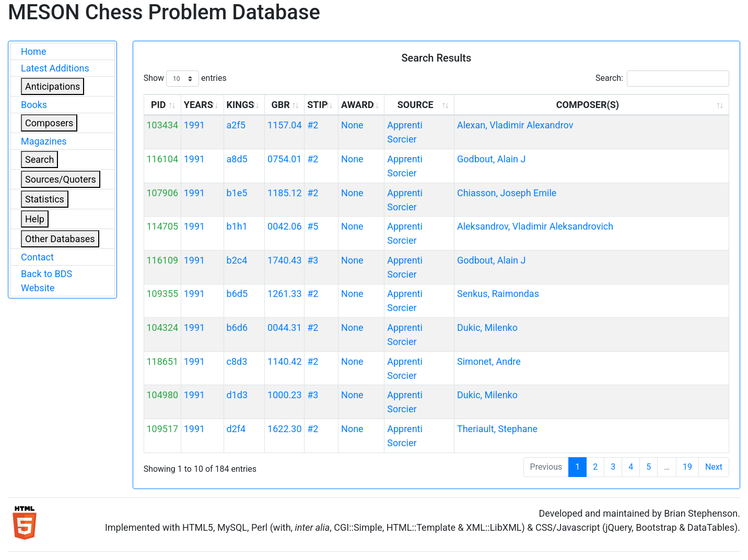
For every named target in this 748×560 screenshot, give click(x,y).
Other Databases (60, 239)
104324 (162, 327)
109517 (162, 429)
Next (714, 467)
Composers (49, 123)
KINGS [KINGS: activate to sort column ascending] (241, 105)
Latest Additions (55, 68)
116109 (162, 260)
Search (39, 159)
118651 (162, 361)
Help (35, 219)
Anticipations (52, 86)
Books (34, 105)
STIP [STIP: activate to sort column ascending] (317, 105)
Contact (37, 257)
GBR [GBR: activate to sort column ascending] (281, 105)
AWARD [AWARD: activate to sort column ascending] (357, 105)
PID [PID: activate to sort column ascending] (159, 105)
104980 (162, 395)
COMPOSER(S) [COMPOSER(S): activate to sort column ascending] (588, 105)
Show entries (185, 79)
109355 (162, 294)
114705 (162, 226)
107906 (162, 193)
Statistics (45, 199)
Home (33, 51)
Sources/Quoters (61, 179)
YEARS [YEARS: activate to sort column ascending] (198, 105)
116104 (162, 159)
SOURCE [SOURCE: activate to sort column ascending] (416, 105)
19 (687, 467)
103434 (162, 125)
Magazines (44, 141)
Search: (662, 79)
